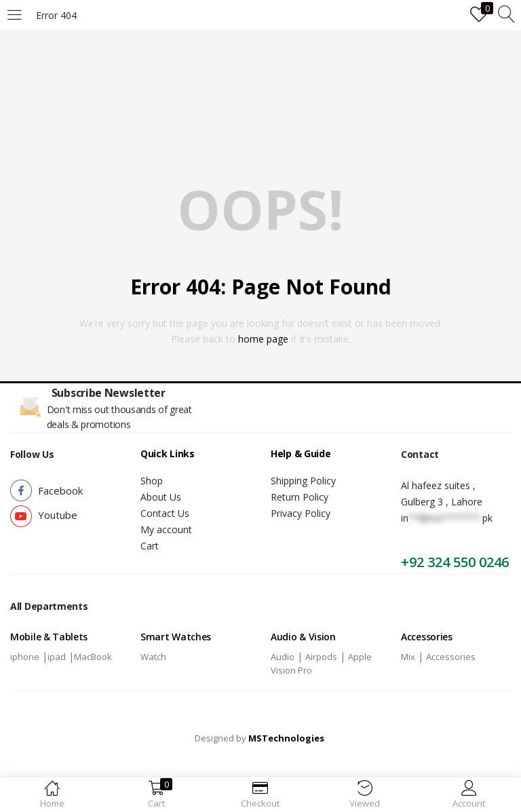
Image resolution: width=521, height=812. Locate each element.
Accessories (451, 657)
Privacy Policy (301, 513)
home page (263, 339)
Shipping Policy (303, 481)
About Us (161, 497)
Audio (283, 657)
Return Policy (300, 497)
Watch (153, 657)
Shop (152, 481)
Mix (408, 657)
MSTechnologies (286, 738)
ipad (57, 657)
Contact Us (165, 513)
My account (166, 529)
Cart (150, 546)
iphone (25, 657)
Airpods (321, 657)
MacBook (93, 657)
